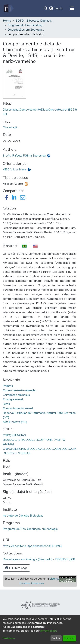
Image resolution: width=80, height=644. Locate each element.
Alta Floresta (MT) (15, 422)
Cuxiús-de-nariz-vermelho (20, 390)
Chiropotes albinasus (16, 395)
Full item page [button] (16, 568)
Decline (56, 638)
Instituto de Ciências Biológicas (23, 516)
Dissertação (11, 127)
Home (7, 21)
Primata (8, 386)
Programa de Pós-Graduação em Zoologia (30, 529)
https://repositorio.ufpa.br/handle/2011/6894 (32, 546)
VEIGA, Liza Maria (15, 169)
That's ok (69, 638)
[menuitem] (51, 8)
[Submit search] (46, 8)
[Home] (8, 8)
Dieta (6, 404)
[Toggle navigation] (72, 8)
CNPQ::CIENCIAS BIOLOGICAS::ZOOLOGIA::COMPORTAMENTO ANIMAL (34, 440)
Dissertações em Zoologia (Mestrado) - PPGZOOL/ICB (26, 30)
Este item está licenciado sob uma (32, 581)
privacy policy (48, 631)
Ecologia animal (13, 399)
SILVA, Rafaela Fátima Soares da (25, 156)
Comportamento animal (18, 408)
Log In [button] (59, 8)
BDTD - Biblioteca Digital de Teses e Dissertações (34, 21)
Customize (9, 638)
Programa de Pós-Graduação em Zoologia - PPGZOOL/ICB (26, 25)
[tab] (24, 246)
